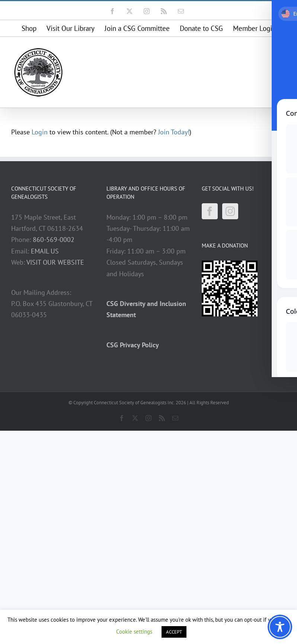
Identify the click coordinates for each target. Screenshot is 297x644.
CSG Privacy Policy (133, 345)
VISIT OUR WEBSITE (55, 262)
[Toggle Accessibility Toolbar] (280, 627)
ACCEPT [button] (174, 632)
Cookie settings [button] (134, 632)
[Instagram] (230, 211)
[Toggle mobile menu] (282, 51)
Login (40, 132)
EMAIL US (45, 251)
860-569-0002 (54, 240)
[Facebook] (210, 211)
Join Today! (174, 132)
